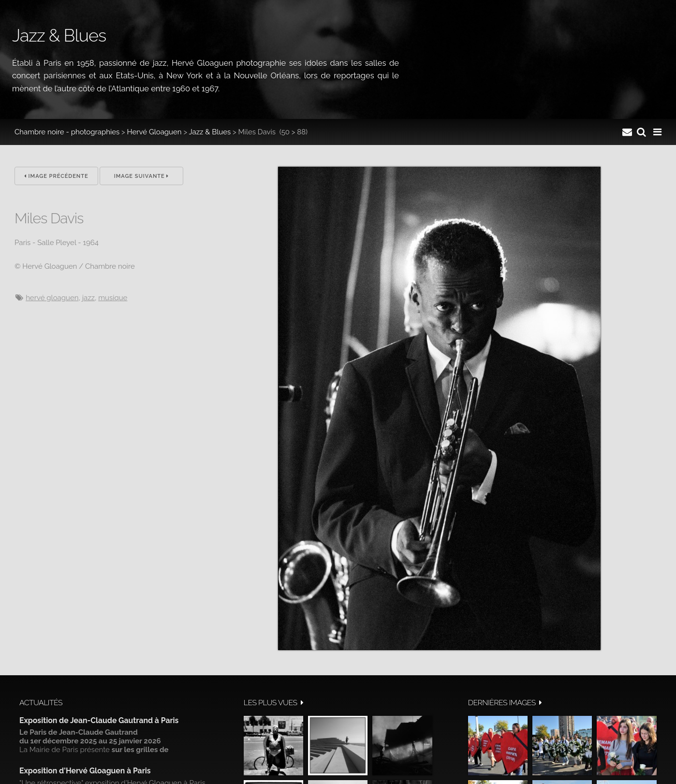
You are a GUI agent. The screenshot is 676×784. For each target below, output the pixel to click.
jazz (88, 298)
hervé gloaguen (52, 298)
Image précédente (56, 176)
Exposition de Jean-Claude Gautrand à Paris (99, 720)
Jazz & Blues (210, 132)
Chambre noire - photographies (67, 132)
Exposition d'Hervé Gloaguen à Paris (85, 771)
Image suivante (142, 176)
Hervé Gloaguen (154, 132)
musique (113, 298)
